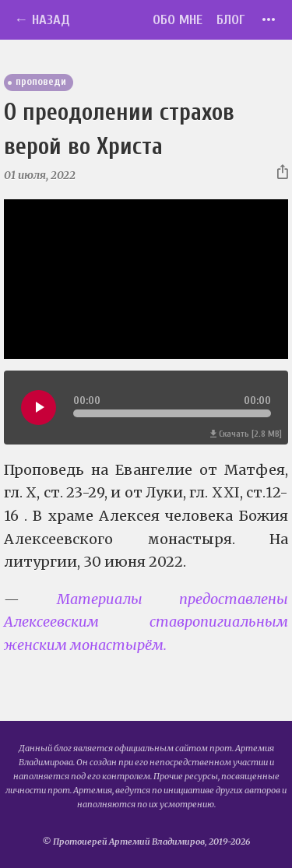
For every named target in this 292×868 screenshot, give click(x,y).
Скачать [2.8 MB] (246, 434)
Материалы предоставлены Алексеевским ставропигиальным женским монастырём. (146, 622)
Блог (231, 20)
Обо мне (178, 20)
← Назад (42, 20)
